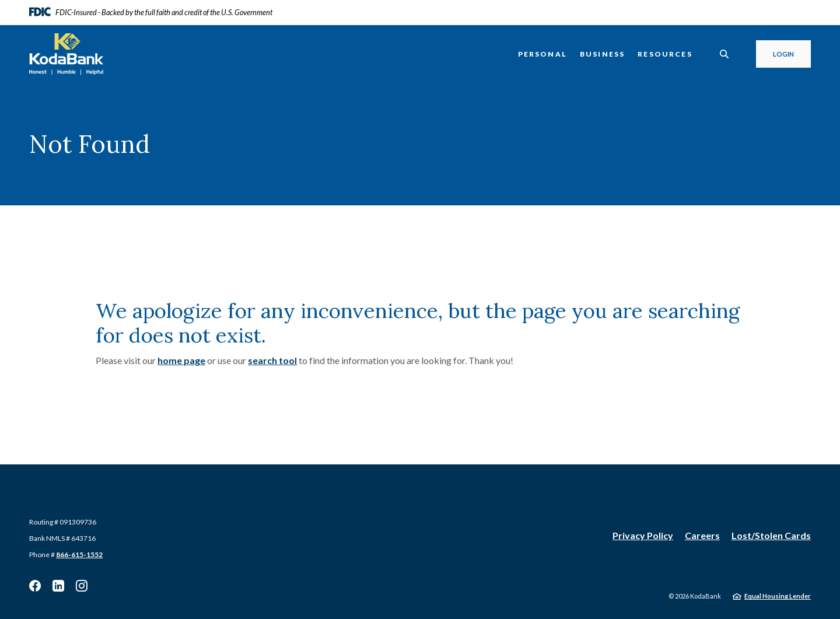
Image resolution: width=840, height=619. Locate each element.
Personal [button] (542, 54)
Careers (702, 535)
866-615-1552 (79, 555)
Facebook (35, 586)
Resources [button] (665, 54)
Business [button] (602, 54)
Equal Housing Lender (778, 596)
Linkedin (58, 586)
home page (181, 360)
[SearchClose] (724, 54)
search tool (272, 360)
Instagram (82, 586)
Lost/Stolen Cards (771, 535)
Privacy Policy (643, 535)
